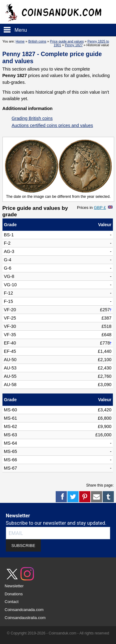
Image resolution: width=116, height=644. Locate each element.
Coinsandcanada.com (24, 610)
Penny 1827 (74, 45)
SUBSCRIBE (23, 546)
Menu (21, 30)
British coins (37, 41)
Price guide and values (67, 41)
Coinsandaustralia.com (25, 618)
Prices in (92, 208)
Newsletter (14, 586)
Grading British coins (32, 118)
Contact (12, 602)
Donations (14, 594)
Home (20, 41)
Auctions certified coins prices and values (52, 125)
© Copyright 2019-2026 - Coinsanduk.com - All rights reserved (58, 633)
